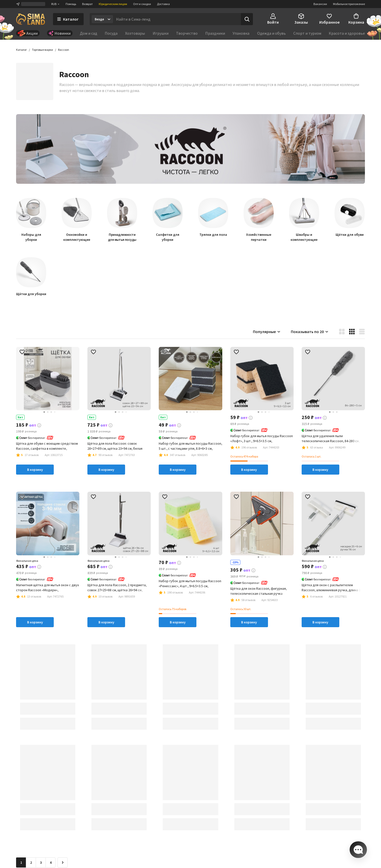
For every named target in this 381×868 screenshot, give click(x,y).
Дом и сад (89, 33)
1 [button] (21, 863)
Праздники (215, 33)
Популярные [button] (267, 332)
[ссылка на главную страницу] (31, 19)
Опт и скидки (142, 4)
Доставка (163, 4)
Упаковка (241, 33)
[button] (64, 50)
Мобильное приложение (349, 4)
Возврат (87, 4)
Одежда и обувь (271, 33)
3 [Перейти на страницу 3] (41, 863)
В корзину (35, 470)
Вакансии (320, 4)
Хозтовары (135, 33)
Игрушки (161, 33)
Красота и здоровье (347, 33)
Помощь (71, 4)
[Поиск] (247, 19)
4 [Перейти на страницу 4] (51, 863)
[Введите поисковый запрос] (177, 19)
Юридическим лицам (113, 4)
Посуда (111, 33)
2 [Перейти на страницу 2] (31, 863)
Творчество (187, 33)
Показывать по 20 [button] (310, 332)
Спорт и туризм (307, 33)
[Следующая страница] (63, 863)
